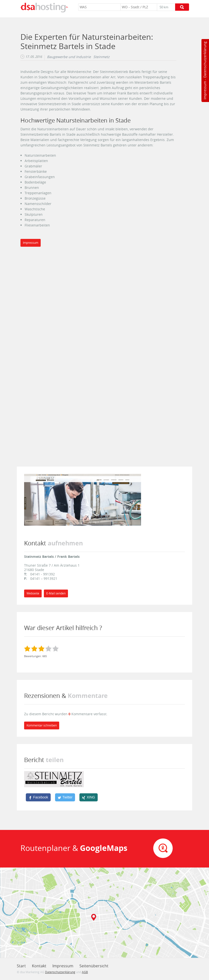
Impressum (205, 90)
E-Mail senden (56, 593)
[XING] (89, 797)
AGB (85, 972)
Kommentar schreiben (42, 725)
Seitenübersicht (94, 966)
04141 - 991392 (43, 574)
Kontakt (39, 966)
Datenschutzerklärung (205, 60)
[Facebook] (38, 797)
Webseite (33, 593)
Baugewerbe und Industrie (69, 57)
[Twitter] (65, 797)
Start (21, 966)
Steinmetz (101, 57)
